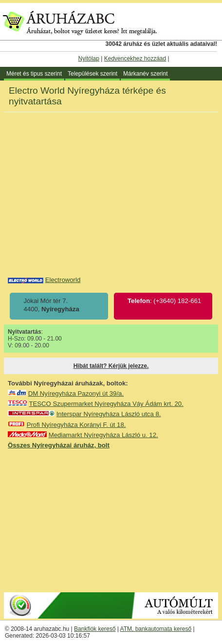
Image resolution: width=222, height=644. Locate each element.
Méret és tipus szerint (34, 74)
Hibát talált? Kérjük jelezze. (111, 366)
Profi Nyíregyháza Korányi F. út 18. (76, 425)
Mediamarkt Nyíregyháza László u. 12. (103, 435)
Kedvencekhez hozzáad (135, 59)
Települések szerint (92, 74)
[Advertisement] (111, 520)
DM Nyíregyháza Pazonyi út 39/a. (76, 393)
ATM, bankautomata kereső (156, 629)
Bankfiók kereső (95, 629)
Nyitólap (89, 59)
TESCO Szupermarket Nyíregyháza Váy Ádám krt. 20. (106, 404)
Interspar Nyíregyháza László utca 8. (109, 414)
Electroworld (63, 280)
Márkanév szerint (145, 74)
